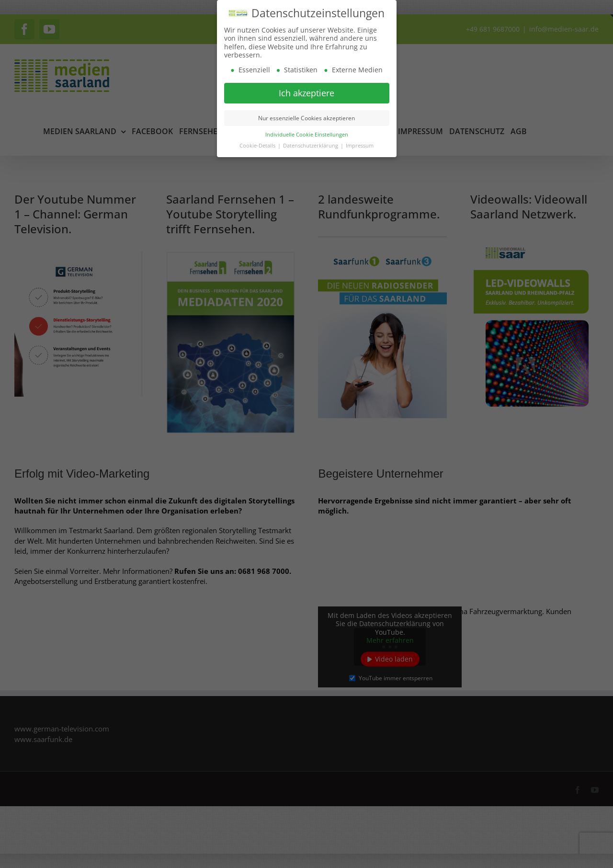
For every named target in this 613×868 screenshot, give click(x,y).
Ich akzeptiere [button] (306, 93)
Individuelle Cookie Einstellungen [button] (307, 135)
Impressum (360, 146)
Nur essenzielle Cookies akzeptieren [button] (306, 118)
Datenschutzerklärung (311, 146)
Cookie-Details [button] (258, 146)
